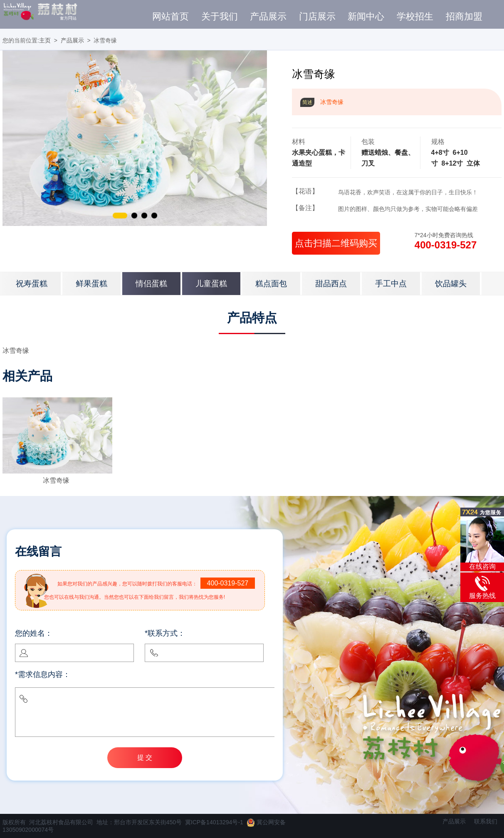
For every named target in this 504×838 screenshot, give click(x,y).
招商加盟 (464, 17)
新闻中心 (366, 17)
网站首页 (170, 17)
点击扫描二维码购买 (336, 243)
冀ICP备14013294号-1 (214, 822)
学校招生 (415, 17)
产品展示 (268, 17)
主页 (45, 40)
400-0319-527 (446, 245)
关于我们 (220, 17)
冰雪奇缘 (56, 480)
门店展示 (317, 17)
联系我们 (486, 821)
